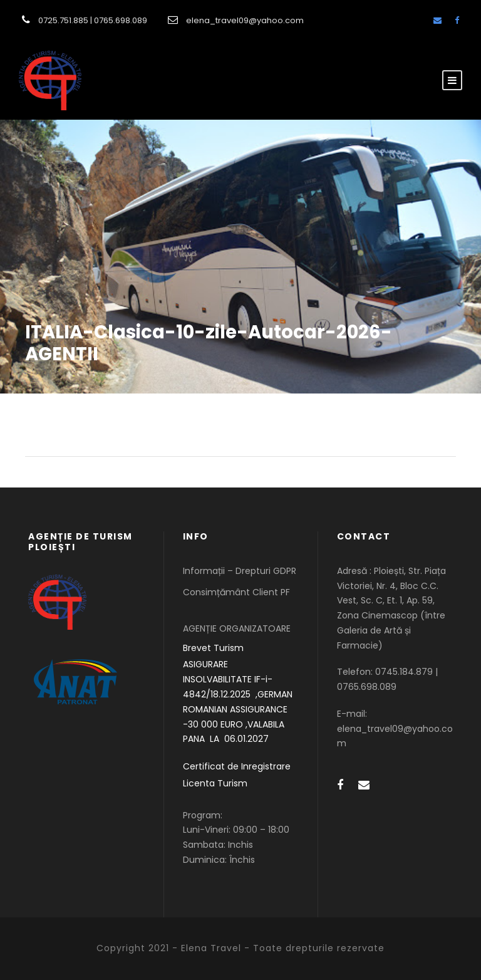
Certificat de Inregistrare (237, 766)
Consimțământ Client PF (236, 592)
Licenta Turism (215, 783)
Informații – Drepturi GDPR (240, 571)
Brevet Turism (213, 648)
